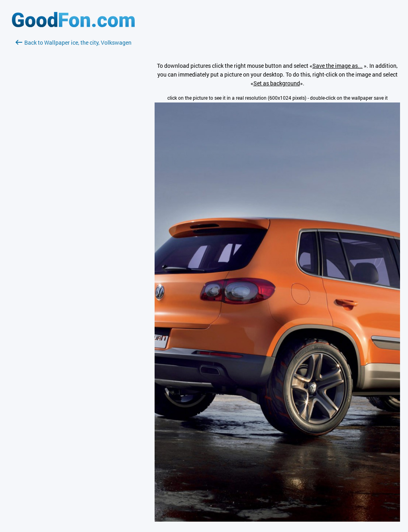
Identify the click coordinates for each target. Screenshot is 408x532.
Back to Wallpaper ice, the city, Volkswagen (74, 42)
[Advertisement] (73, 142)
